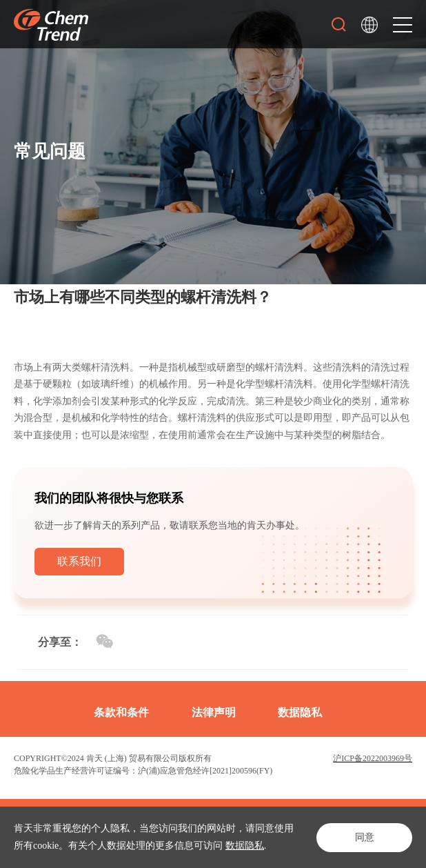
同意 (364, 837)
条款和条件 (121, 712)
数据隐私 (245, 846)
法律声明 (214, 712)
